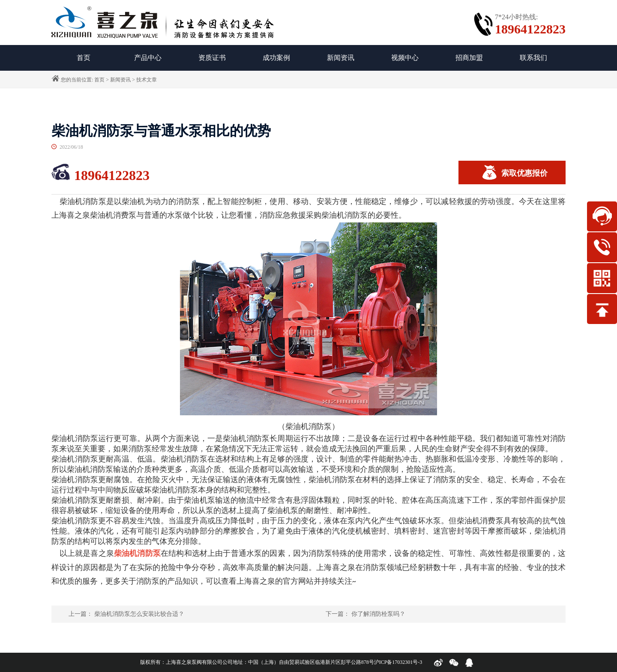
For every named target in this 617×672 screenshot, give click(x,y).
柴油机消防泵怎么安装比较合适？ (139, 614)
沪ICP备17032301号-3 (398, 662)
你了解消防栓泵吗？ (378, 614)
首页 (99, 80)
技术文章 (147, 80)
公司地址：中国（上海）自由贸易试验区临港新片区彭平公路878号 (298, 662)
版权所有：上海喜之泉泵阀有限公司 (181, 662)
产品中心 (148, 58)
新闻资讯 (341, 58)
